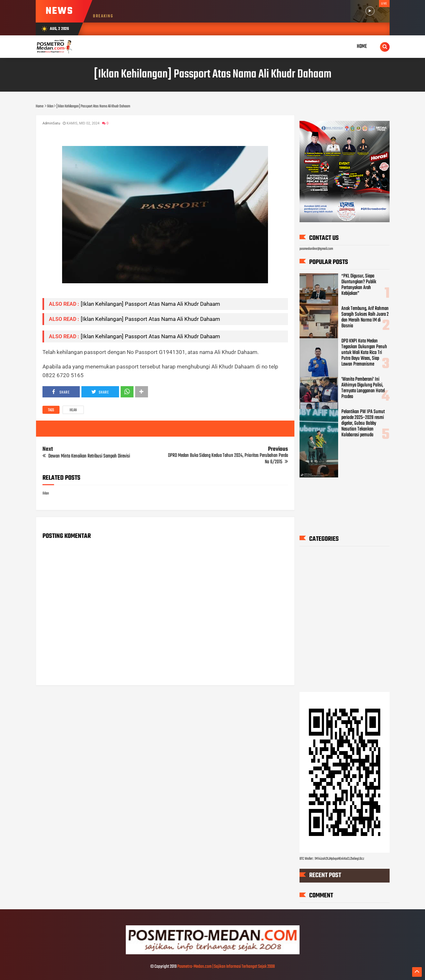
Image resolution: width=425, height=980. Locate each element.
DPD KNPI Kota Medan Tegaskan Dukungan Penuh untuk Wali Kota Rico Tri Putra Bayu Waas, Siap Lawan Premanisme (364, 353)
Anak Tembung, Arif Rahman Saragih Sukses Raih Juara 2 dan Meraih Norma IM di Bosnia (365, 317)
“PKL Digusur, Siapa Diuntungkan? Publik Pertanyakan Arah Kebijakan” (359, 285)
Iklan (73, 410)
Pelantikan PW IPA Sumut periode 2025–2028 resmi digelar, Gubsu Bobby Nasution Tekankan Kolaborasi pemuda (363, 423)
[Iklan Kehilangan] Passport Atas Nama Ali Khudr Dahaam (150, 304)
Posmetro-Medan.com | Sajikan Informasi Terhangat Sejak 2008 (226, 967)
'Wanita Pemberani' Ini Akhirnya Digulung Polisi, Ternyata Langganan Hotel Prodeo (363, 388)
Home (362, 46)
